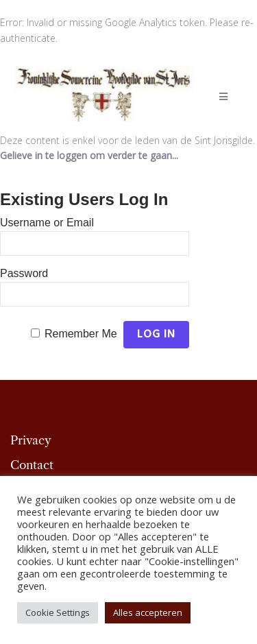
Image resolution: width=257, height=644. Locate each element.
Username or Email (47, 223)
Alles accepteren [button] (148, 612)
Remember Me (81, 334)
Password (24, 273)
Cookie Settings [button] (58, 612)
